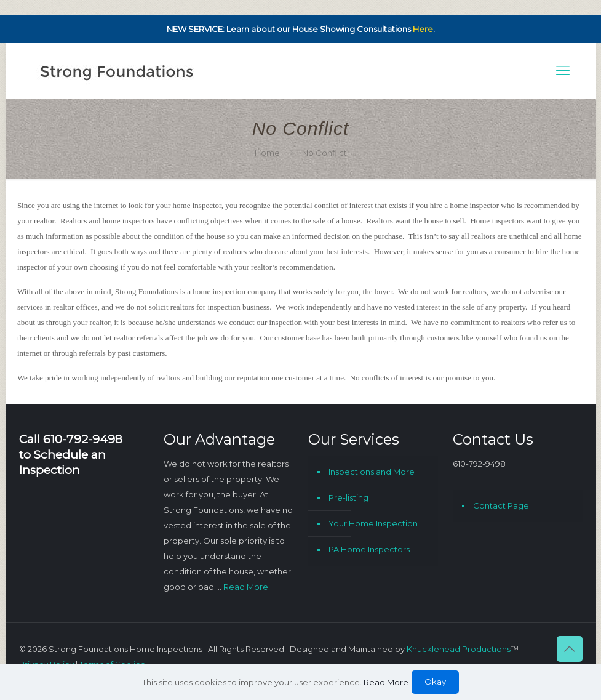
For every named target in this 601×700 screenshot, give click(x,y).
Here (423, 29)
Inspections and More (372, 472)
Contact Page (501, 505)
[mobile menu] (563, 71)
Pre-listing (348, 497)
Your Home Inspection (373, 523)
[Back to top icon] (570, 649)
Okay (435, 682)
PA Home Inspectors (369, 549)
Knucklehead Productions (459, 649)
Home (267, 153)
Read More (246, 587)
